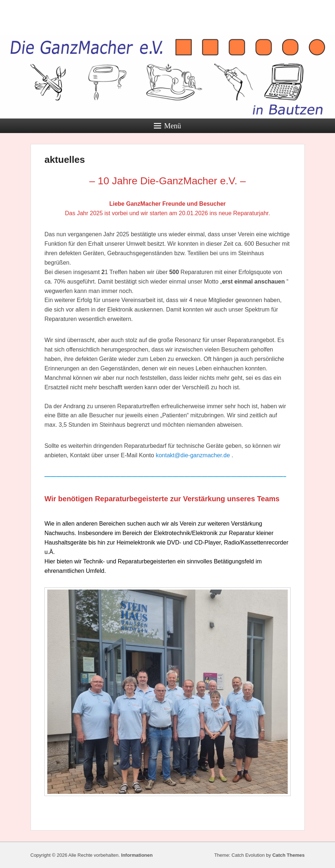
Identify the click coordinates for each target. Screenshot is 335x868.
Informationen (137, 855)
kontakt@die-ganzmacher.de (193, 455)
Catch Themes (289, 855)
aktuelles (65, 160)
